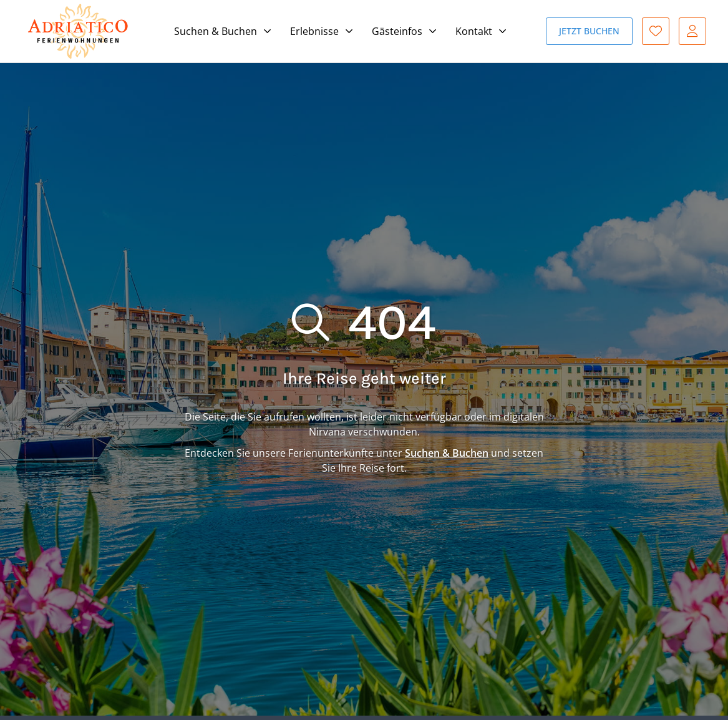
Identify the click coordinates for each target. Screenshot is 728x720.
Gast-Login (692, 31)
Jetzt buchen (589, 31)
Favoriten (656, 31)
